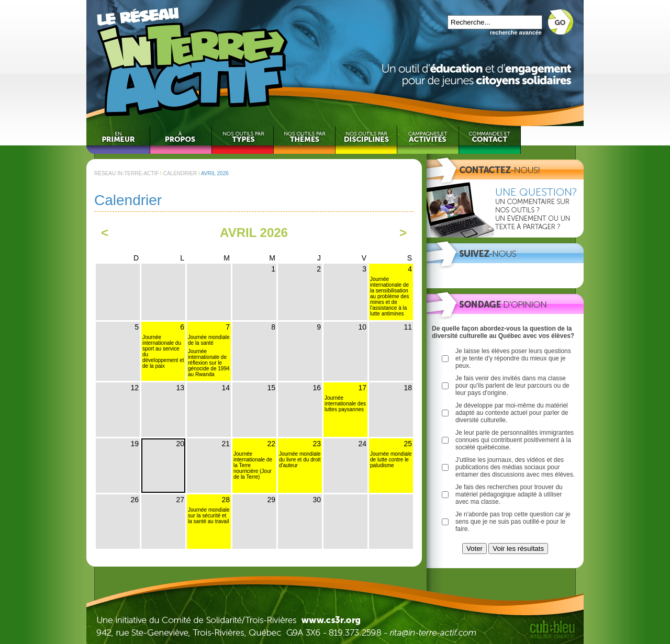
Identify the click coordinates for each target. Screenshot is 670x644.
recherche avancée (516, 32)
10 (362, 327)
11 (408, 327)
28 (226, 500)
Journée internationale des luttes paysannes (345, 404)
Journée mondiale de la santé (209, 340)
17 (362, 388)
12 (135, 388)
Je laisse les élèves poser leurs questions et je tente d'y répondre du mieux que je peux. (513, 358)
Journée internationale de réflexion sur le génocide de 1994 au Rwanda (209, 363)
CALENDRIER (180, 173)
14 (226, 388)
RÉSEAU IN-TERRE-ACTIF (126, 173)
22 (271, 444)
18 (408, 388)
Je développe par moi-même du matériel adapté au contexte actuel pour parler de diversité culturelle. (512, 413)
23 (317, 444)
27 (180, 500)
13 (180, 388)
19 (135, 444)
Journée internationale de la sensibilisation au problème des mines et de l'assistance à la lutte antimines (390, 296)
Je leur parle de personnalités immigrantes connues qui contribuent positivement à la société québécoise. (515, 440)
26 (135, 500)
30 (317, 500)
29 (271, 500)
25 (408, 444)
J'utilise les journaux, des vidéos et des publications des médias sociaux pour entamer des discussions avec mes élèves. (515, 467)
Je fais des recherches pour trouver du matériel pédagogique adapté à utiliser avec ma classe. (509, 494)
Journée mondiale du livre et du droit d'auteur (300, 460)
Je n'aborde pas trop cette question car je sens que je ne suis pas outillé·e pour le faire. (513, 522)
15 (271, 388)
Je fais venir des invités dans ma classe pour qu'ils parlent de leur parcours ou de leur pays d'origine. (512, 386)
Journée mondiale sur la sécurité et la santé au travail (209, 516)
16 (317, 388)
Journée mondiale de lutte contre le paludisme (391, 460)
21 (226, 444)
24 (362, 444)
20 (180, 444)
